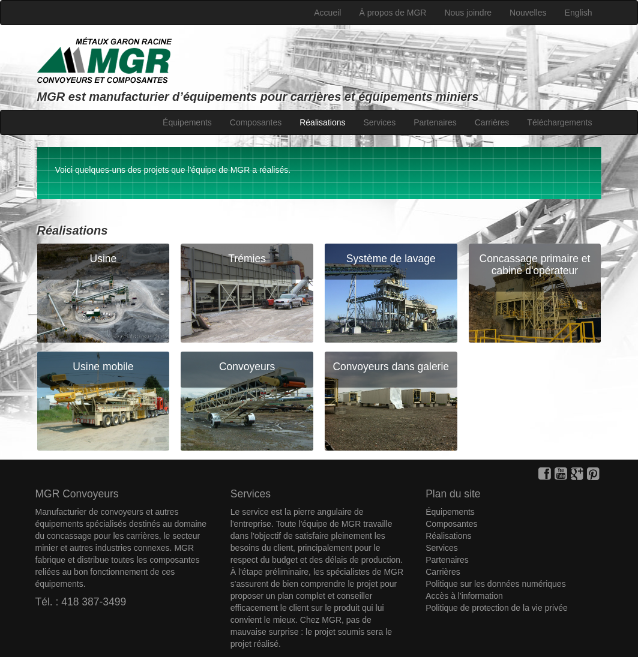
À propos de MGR (393, 13)
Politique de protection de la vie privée (497, 608)
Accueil (327, 13)
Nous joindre (468, 13)
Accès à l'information (464, 596)
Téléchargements (559, 122)
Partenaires (435, 122)
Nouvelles (528, 13)
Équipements (187, 122)
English (579, 13)
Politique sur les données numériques (495, 584)
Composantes (256, 122)
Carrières (492, 122)
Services (379, 122)
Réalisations (322, 122)
